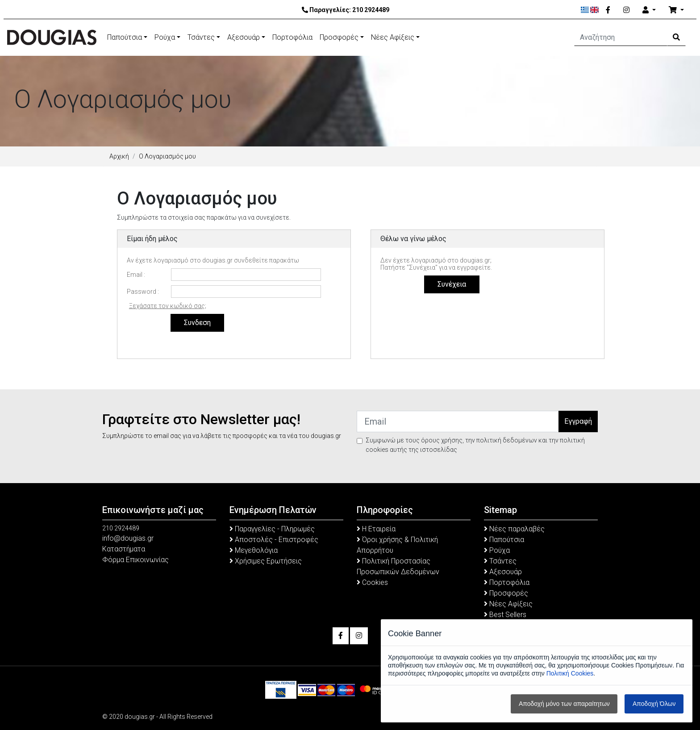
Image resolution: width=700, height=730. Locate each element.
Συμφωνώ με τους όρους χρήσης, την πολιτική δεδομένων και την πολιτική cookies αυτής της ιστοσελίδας (475, 445)
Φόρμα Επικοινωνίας (135, 560)
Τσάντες (201, 37)
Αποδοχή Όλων (654, 704)
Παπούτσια (125, 37)
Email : (136, 275)
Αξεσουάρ (244, 37)
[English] (594, 10)
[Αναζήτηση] (621, 38)
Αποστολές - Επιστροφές (274, 540)
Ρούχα (165, 37)
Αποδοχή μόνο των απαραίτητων (564, 704)
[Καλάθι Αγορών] (676, 10)
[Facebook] (608, 10)
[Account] (649, 10)
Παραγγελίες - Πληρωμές (272, 529)
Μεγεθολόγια (254, 550)
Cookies (372, 582)
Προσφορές (339, 37)
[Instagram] (626, 10)
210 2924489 (371, 10)
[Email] (458, 421)
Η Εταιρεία (376, 529)
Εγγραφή (578, 421)
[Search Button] (676, 38)
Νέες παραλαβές (514, 529)
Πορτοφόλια (292, 37)
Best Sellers (505, 615)
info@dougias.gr (128, 538)
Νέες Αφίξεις (393, 37)
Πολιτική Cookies (570, 673)
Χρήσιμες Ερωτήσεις (266, 561)
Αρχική (119, 156)
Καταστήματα (124, 549)
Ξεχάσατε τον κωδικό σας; (168, 306)
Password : (143, 292)
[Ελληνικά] (585, 10)
